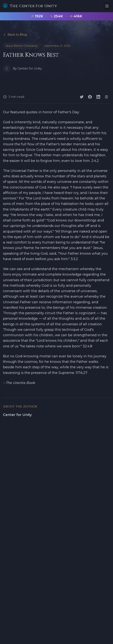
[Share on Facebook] (90, 97)
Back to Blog (15, 35)
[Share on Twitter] (82, 97)
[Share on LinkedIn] (98, 97)
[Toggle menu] (107, 6)
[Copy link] (107, 97)
